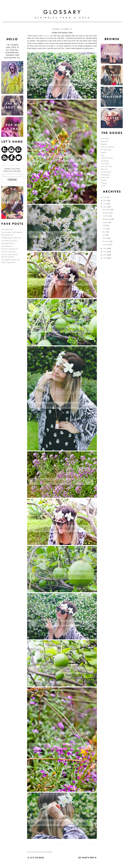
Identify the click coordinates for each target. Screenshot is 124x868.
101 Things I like (7, 229)
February (106, 241)
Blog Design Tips (7, 235)
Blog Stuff (104, 141)
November (107, 213)
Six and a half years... (9, 252)
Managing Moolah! (8, 243)
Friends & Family (107, 158)
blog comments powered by (40, 852)
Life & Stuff (105, 164)
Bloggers (104, 144)
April (104, 235)
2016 (105, 197)
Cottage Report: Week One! (11, 238)
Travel (103, 186)
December (107, 210)
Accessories (105, 139)
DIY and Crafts (106, 150)
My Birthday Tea (7, 246)
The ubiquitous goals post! (11, 260)
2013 (105, 207)
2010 (105, 255)
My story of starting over (10, 249)
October (106, 216)
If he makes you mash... (10, 241)
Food (103, 155)
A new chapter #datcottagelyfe (12, 232)
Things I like (105, 177)
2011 (105, 252)
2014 (105, 204)
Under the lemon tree (62, 33)
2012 (105, 249)
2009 (105, 258)
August (105, 222)
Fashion (104, 153)
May (104, 232)
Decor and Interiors (108, 147)
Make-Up (104, 169)
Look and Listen (106, 166)
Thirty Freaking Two (8, 262)
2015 (105, 201)
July (104, 225)
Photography (105, 175)
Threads (104, 180)
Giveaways (105, 161)
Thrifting (104, 183)
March (105, 238)
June (105, 229)
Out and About (106, 172)
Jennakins (46, 36)
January (106, 245)
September (107, 219)
